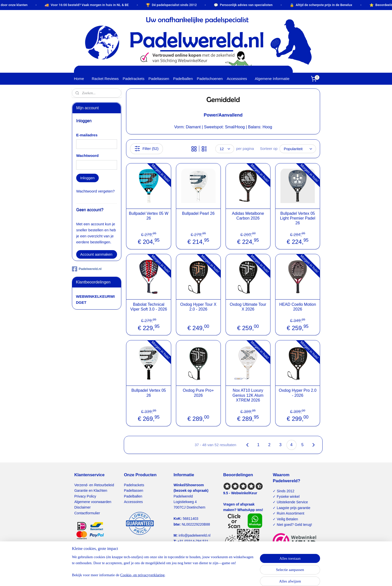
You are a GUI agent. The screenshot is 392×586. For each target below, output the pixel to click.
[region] (163, 569)
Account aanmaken (96, 254)
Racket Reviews (105, 79)
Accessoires (237, 79)
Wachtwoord (87, 156)
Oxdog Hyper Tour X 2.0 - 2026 (198, 307)
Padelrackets (134, 79)
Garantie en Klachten (91, 491)
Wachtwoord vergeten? (95, 191)
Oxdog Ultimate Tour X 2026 (248, 307)
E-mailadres (87, 135)
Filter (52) (146, 149)
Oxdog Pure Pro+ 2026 (198, 393)
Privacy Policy (85, 496)
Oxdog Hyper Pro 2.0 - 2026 (298, 393)
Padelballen (183, 79)
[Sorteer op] (298, 149)
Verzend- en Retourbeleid (94, 485)
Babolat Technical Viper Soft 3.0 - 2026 (149, 307)
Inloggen (87, 178)
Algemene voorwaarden (93, 502)
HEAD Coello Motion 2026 (298, 307)
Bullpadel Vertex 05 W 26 (149, 216)
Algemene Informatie (272, 79)
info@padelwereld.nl (195, 535)
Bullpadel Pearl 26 (198, 213)
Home (79, 79)
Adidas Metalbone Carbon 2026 (248, 216)
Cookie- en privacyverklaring (142, 575)
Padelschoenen (210, 79)
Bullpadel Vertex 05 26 (149, 393)
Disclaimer (82, 507)
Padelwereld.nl (87, 269)
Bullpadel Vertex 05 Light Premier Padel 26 (298, 218)
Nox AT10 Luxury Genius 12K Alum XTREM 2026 (248, 395)
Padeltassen (159, 79)
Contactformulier (87, 513)
